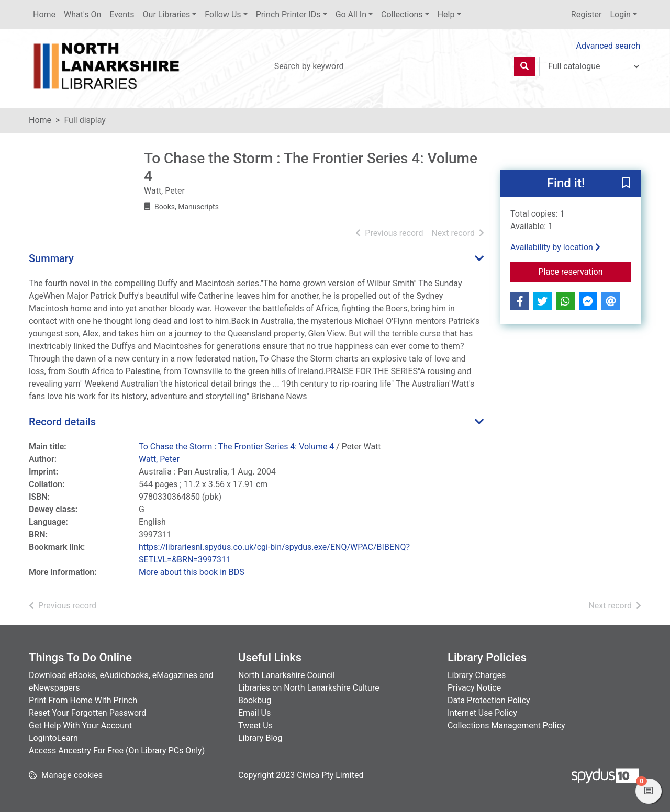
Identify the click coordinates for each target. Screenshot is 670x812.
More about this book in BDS (192, 572)
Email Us (254, 713)
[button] (626, 184)
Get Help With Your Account (80, 725)
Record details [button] (62, 422)
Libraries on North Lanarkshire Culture (309, 688)
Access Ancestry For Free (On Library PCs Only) (117, 751)
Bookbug (255, 700)
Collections (402, 14)
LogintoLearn (53, 738)
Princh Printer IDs (288, 14)
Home (44, 14)
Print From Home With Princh (83, 700)
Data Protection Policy (489, 700)
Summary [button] (51, 258)
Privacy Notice (474, 688)
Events (122, 14)
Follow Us (223, 14)
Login (620, 14)
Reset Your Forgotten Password (87, 713)
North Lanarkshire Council (287, 675)
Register (587, 14)
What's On (82, 14)
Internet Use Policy (482, 713)
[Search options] (590, 66)
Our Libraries (167, 14)
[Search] (524, 66)
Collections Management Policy (506, 725)
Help (446, 14)
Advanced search (608, 46)
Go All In (351, 14)
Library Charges (477, 675)
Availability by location (555, 247)
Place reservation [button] (585, 271)
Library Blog (260, 738)
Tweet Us (255, 725)
